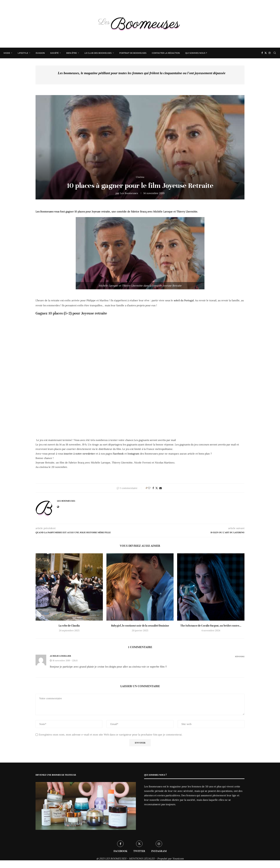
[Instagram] (270, 53)
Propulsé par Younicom (170, 859)
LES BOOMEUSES (116, 859)
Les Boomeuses (129, 193)
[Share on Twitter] (157, 488)
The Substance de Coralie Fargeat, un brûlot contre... (211, 626)
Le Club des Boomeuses (98, 53)
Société (54, 53)
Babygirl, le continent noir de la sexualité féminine (140, 626)
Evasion (40, 53)
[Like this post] (149, 488)
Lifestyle (23, 53)
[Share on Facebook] (153, 488)
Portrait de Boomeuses (133, 53)
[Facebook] (262, 53)
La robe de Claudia (69, 626)
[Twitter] (266, 53)
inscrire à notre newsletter (79, 454)
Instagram (133, 454)
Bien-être (72, 53)
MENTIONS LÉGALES (142, 859)
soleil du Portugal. (184, 300)
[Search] (275, 53)
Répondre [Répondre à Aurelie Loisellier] (240, 657)
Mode (7, 53)
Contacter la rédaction (166, 53)
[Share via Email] (161, 488)
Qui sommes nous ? (196, 53)
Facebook (118, 454)
